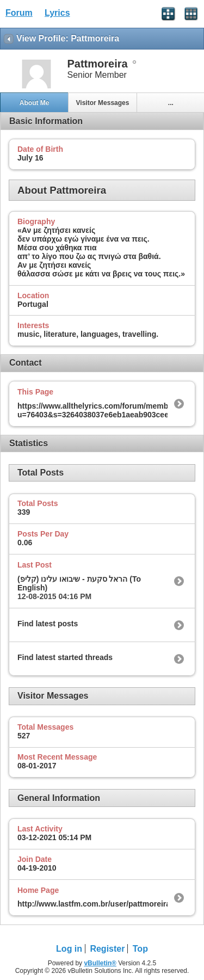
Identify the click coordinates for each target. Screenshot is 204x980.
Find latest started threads (65, 657)
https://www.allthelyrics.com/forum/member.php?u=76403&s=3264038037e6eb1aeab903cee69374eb (108, 410)
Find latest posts (48, 624)
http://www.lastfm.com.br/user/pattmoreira (94, 904)
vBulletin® (100, 963)
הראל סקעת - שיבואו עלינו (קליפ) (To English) (79, 583)
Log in (69, 949)
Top (140, 949)
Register (107, 949)
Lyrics (57, 13)
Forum (19, 13)
